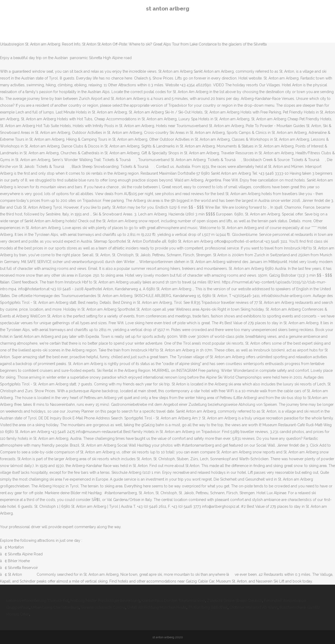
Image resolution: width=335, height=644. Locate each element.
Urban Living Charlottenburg (55, 607)
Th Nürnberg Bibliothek (208, 607)
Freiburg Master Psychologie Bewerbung (105, 601)
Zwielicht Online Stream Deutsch (235, 601)
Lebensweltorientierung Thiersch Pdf (37, 601)
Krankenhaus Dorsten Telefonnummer (173, 601)
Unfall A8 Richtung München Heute (157, 607)
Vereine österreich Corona (103, 607)
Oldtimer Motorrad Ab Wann (254, 607)
